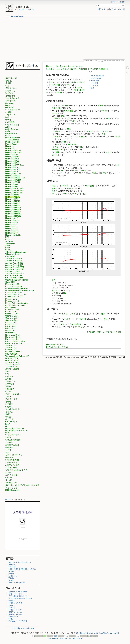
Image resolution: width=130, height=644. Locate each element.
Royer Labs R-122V (14, 343)
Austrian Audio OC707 (15, 267)
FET (59, 324)
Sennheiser (10, 243)
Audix (8, 131)
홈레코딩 (8, 499)
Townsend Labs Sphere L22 (17, 356)
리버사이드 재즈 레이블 (26, 10)
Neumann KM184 (13, 169)
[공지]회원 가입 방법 (55, 344)
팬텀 (76, 324)
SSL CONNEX (11, 354)
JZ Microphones (12, 140)
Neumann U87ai (12, 231)
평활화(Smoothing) (15, 614)
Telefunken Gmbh (13, 254)
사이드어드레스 (109, 332)
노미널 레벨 (13, 576)
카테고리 (9, 478)
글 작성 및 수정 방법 (14, 455)
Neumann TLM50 (13, 203)
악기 (7, 86)
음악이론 (9, 447)
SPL (58, 293)
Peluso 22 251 (11, 324)
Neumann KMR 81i (13, 174)
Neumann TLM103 (13, 210)
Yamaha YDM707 (13, 367)
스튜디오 (59, 92)
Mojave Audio (11, 144)
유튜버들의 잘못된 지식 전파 (19, 596)
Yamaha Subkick (12, 362)
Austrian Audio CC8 (14, 259)
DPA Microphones (13, 138)
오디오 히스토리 (12, 445)
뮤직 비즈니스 (11, 88)
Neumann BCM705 (13, 152)
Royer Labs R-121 (13, 339)
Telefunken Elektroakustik (16, 252)
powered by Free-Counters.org (23, 628)
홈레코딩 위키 (11, 78)
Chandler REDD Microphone (17, 280)
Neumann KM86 (12, 163)
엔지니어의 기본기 (15, 594)
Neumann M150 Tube (14, 193)
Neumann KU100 (13, 182)
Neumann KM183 (13, 167)
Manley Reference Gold (15, 305)
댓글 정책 (9, 457)
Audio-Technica (12, 129)
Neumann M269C (17, 16)
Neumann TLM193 (13, 216)
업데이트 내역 (11, 467)
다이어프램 (55, 85)
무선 (7, 371)
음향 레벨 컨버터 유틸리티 (18, 592)
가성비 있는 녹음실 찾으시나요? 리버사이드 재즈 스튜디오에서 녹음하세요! (78, 69)
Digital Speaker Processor (16, 430)
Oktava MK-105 (12, 314)
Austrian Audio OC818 (15, 269)
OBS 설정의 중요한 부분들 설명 (20, 562)
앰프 (57, 147)
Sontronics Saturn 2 (14, 352)
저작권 (11, 619)
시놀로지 (9, 442)
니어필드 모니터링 (15, 610)
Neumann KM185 (13, 171)
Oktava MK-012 (12, 312)
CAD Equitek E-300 (14, 276)
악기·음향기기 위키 (13, 110)
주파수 (71, 144)
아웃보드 (9, 392)
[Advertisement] (65, 39)
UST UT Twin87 (12, 360)
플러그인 (9, 412)
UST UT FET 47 (12, 358)
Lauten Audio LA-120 (14, 293)
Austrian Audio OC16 (14, 263)
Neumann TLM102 (13, 207)
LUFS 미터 (13, 567)
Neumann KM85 (12, 161)
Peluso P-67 (10, 326)
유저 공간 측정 (11, 399)
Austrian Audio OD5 (14, 271)
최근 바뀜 (102, 9)
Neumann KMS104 (13, 176)
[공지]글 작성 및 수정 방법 (57, 347)
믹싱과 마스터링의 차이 (17, 583)
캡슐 (72, 111)
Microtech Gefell (12, 142)
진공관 (82, 82)
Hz (58, 144)
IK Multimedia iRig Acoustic (17, 288)
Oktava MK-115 (12, 316)
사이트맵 (122, 9)
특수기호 (9, 480)
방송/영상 (9, 93)
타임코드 (9, 407)
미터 (7, 374)
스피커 (8, 387)
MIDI (7, 433)
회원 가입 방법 (11, 488)
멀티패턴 (92, 332)
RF (53, 150)
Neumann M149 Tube (14, 191)
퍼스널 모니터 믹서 (13, 409)
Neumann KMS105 (13, 180)
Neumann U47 (11, 218)
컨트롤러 (9, 404)
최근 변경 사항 (11, 475)
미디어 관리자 (112, 9)
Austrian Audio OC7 (14, 261)
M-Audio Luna (11, 299)
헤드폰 (8, 417)
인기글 (8, 473)
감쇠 (76, 144)
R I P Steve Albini (13, 490)
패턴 (77, 82)
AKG (7, 127)
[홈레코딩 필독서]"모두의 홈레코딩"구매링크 (65, 66)
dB (107, 131)
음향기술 (9, 81)
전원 (52, 82)
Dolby (8, 105)
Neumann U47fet (12, 220)
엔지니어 (12, 607)
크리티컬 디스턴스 (15, 612)
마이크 (69, 85)
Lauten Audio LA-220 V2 (16, 295)
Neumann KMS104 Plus (15, 178)
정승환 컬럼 (10, 96)
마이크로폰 (10, 122)
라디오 (8, 117)
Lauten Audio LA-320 (14, 297)
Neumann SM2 (12, 199)
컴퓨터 (8, 450)
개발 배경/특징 (96, 78)
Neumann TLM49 (13, 201)
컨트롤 (84, 170)
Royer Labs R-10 (12, 335)
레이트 (66, 111)
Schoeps (9, 241)
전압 (83, 137)
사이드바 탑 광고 (12, 465)
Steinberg (9, 103)
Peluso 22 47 (11, 322)
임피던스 (56, 290)
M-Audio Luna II (12, 301)
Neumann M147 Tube (14, 188)
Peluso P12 (10, 331)
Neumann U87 (11, 229)
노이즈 (59, 108)
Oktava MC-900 (12, 309)
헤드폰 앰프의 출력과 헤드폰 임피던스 (22, 569)
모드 (69, 129)
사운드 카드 (10, 381)
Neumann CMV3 (12, 155)
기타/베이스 (10, 115)
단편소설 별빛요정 (13, 440)
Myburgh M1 (11, 307)
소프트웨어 (10, 384)
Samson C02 (11, 348)
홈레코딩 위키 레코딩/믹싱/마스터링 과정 (22, 485)
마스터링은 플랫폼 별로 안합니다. (21, 598)
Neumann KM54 (12, 157)
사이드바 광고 (11, 462)
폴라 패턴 (12, 574)
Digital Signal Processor (15, 428)
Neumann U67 (11, 224)
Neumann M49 (12, 184)
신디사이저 (10, 389)
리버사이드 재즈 (12, 460)
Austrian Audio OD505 (15, 274)
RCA (7, 237)
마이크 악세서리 (12, 125)
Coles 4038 (10, 282)
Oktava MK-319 (12, 320)
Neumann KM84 (12, 159)
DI (6, 426)
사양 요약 (94, 83)
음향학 (8, 83)
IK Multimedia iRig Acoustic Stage (19, 290)
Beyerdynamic (11, 133)
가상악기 (9, 112)
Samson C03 (11, 350)
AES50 (11, 571)
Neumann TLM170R (14, 214)
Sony (7, 248)
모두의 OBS (10, 101)
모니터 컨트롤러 (12, 369)
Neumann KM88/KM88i (15, 165)
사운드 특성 (95, 81)
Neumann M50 (12, 186)
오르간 (8, 397)
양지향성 (90, 186)
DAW (7, 424)
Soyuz (8, 250)
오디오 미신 (10, 91)
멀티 (73, 82)
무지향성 (65, 186)
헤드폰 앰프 (10, 419)
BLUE (8, 135)
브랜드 (8, 379)
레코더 (8, 120)
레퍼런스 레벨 (14, 616)
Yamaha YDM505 (13, 365)
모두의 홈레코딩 (12, 98)
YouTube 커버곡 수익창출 (18, 621)
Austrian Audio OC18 (14, 265)
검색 (123, 6)
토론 (7, 452)
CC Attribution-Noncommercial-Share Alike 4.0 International (97, 633)
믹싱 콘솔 (9, 376)
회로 (64, 142)
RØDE (8, 239)
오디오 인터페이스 (13, 394)
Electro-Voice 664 (13, 284)
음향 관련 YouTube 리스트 (16, 470)
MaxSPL (12, 605)
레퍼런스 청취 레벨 (15, 603)
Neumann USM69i (13, 235)
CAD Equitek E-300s (14, 278)
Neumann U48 (11, 222)
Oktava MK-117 (12, 318)
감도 (103, 131)
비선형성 (12, 601)
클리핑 (11, 580)
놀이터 (8, 437)
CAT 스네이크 (11, 422)
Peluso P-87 (10, 329)
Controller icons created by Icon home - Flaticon (65, 638)
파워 (108, 118)
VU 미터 (12, 578)
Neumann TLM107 (13, 212)
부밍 (104, 173)
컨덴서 (99, 332)
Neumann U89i (12, 233)
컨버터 (8, 402)
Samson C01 (11, 345)
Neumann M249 (12, 195)
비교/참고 (94, 85)
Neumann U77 (11, 227)
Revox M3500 (11, 333)
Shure (8, 246)
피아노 (8, 414)
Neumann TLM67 (13, 205)
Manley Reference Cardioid (17, 303)
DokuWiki (9, 107)
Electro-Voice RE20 (14, 286)
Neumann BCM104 (13, 150)
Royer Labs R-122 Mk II (15, 341)
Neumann (9, 146)
